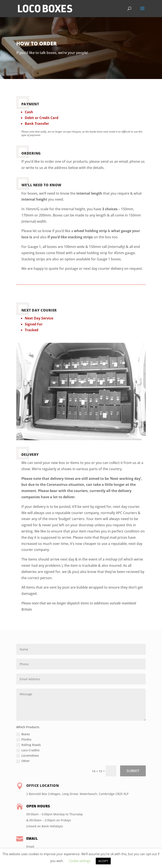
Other (23, 761)
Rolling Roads (29, 745)
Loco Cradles (28, 750)
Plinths (24, 740)
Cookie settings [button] (80, 861)
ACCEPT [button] (103, 861)
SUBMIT (133, 771)
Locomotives (28, 756)
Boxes (23, 734)
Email (30, 846)
